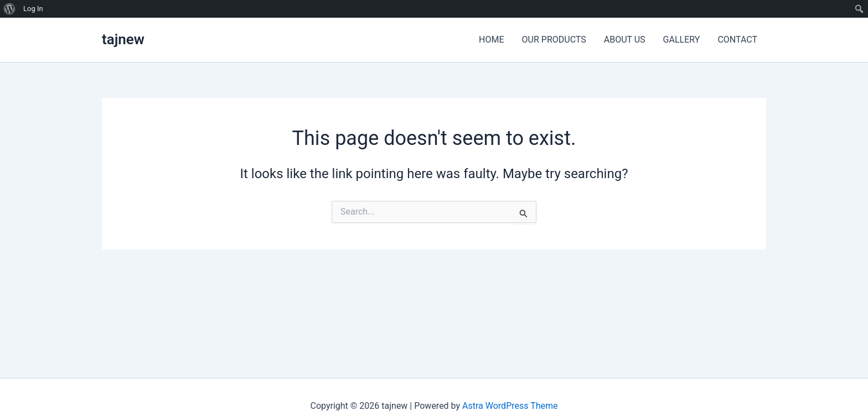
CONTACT (737, 40)
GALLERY (682, 40)
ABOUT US (625, 40)
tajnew (123, 39)
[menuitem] (10, 9)
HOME (491, 40)
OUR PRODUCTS (554, 40)
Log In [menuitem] (33, 9)
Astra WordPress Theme (510, 406)
